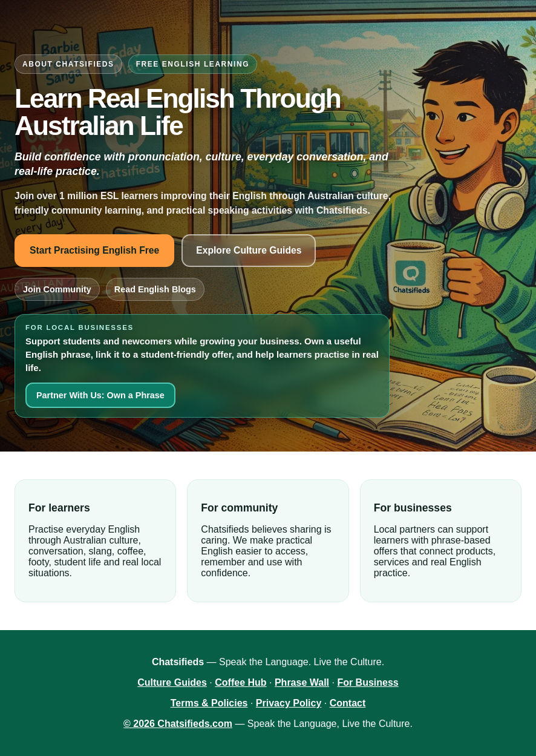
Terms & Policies (209, 703)
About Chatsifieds (68, 64)
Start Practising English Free (94, 250)
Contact (348, 703)
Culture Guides (172, 682)
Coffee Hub (240, 682)
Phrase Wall (302, 682)
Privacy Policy (289, 703)
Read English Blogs (155, 289)
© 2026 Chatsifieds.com (178, 724)
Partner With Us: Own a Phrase (100, 395)
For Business (368, 682)
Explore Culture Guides (249, 250)
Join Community (57, 289)
